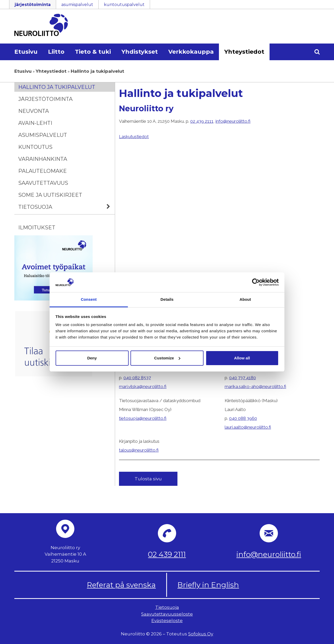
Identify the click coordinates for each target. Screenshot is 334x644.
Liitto (56, 52)
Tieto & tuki (93, 52)
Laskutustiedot (134, 137)
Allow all (242, 358)
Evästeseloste (167, 621)
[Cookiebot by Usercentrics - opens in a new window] (256, 282)
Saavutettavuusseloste (167, 614)
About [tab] (245, 299)
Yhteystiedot (244, 52)
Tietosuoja (67, 207)
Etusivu (26, 52)
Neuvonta (34, 111)
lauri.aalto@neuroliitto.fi (248, 427)
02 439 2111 (202, 121)
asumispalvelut (77, 5)
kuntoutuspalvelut (124, 5)
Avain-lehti (35, 123)
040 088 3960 (243, 418)
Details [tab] (167, 299)
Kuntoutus (35, 147)
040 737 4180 (243, 378)
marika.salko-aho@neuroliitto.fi (255, 387)
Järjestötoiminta (45, 99)
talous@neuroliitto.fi (139, 450)
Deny (92, 358)
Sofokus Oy (201, 634)
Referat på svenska (121, 585)
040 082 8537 (137, 378)
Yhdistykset (140, 52)
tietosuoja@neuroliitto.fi (143, 418)
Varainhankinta (43, 159)
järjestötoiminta (33, 5)
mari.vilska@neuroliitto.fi (143, 387)
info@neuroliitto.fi (233, 121)
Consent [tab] (89, 299)
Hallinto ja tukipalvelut (57, 87)
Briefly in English (208, 585)
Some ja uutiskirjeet (50, 195)
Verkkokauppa (191, 52)
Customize (167, 358)
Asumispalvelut (43, 135)
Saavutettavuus (43, 183)
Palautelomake (43, 171)
